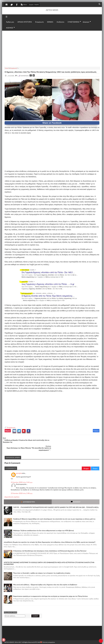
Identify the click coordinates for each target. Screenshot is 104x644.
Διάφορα (86, 22)
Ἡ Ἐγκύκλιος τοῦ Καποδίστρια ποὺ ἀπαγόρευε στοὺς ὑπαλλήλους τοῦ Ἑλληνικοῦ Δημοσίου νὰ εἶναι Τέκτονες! (50, 543)
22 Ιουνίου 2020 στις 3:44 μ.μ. (22, 474)
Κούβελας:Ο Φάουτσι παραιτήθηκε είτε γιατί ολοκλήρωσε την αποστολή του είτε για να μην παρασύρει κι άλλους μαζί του (54, 511)
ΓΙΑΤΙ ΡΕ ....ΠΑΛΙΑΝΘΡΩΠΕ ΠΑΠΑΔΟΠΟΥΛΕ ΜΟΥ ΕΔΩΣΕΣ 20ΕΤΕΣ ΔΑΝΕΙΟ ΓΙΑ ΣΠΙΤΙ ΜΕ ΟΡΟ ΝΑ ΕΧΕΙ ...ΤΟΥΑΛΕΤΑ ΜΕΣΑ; (56, 499)
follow (24, 5)
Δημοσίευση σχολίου (12, 489)
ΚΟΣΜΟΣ (10, 28)
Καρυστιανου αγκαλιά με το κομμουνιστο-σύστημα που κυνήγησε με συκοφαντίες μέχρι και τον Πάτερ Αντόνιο (51, 588)
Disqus (95, 460)
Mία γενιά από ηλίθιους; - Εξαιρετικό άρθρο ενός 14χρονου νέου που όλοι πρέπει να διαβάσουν (45, 576)
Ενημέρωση (11, 427)
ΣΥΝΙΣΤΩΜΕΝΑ (74, 22)
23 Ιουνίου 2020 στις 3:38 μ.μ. (22, 485)
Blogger (86, 460)
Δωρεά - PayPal (34, 5)
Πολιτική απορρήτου (48, 634)
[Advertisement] (52, 48)
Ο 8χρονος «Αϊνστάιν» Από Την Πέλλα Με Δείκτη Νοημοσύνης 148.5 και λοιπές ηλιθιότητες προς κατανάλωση (50, 72)
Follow (96, 431)
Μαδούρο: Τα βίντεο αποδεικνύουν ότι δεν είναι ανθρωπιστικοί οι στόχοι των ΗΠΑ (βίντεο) (44, 522)
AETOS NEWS (52, 10)
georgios (19, 465)
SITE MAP (37, 634)
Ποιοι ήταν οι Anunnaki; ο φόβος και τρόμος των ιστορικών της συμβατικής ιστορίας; (42, 565)
